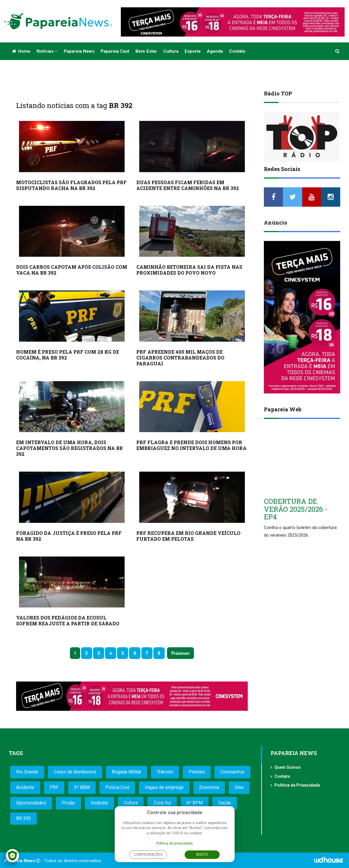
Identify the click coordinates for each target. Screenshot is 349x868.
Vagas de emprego (164, 787)
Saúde (225, 803)
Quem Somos (288, 767)
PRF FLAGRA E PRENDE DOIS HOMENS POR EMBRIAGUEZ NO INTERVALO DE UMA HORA (191, 445)
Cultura (171, 51)
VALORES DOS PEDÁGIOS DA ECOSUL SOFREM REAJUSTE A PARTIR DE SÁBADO (68, 620)
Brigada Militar (127, 772)
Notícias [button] (47, 51)
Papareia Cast (115, 51)
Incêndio (99, 803)
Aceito (202, 855)
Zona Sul (162, 803)
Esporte (193, 51)
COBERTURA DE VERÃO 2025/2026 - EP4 (296, 509)
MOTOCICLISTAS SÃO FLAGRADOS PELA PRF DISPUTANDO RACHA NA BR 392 (71, 185)
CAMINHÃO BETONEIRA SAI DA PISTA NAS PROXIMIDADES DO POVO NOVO (189, 270)
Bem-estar (146, 51)
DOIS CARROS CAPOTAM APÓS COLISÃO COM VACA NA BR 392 (72, 270)
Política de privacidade (175, 843)
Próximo (179, 653)
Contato (237, 51)
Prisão (68, 803)
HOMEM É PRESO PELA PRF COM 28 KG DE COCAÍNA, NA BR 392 (68, 355)
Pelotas (197, 772)
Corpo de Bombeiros (75, 772)
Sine (239, 787)
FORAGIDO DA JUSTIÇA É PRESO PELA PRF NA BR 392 (69, 536)
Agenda (215, 51)
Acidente (25, 787)
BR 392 (24, 818)
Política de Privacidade (297, 785)
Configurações (148, 855)
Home (21, 51)
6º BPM (195, 803)
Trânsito (165, 772)
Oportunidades (31, 803)
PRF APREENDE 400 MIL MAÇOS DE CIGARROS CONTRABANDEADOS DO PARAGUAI (180, 358)
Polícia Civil (117, 787)
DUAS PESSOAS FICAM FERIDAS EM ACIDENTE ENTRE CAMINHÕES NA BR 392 (188, 185)
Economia (209, 787)
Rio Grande (27, 772)
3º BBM (82, 787)
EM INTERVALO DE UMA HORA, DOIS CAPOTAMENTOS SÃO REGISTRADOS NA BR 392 (69, 448)
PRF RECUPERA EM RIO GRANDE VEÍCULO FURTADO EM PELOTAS (188, 536)
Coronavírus (232, 772)
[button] (338, 51)
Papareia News (79, 51)
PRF (54, 787)
